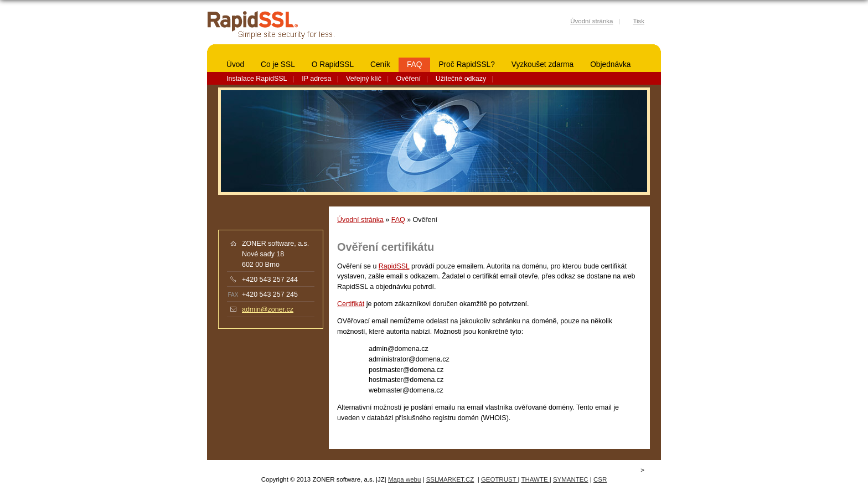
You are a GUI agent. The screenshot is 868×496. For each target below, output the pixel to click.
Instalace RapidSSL (257, 79)
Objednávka (610, 64)
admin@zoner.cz (268, 309)
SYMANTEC (571, 479)
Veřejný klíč (364, 79)
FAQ (414, 64)
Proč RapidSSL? (466, 64)
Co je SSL (278, 64)
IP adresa (316, 79)
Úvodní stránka (360, 220)
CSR (600, 479)
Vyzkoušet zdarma (542, 64)
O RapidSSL (333, 64)
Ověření (409, 79)
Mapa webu (404, 479)
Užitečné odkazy (461, 79)
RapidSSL (394, 266)
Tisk (639, 21)
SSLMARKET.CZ (450, 479)
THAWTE (536, 479)
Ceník (380, 64)
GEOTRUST (500, 479)
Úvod (235, 64)
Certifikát (351, 304)
